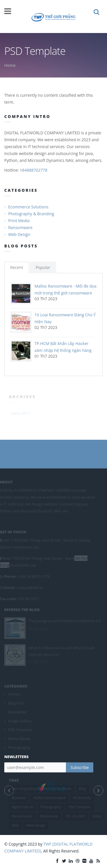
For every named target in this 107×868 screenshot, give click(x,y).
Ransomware (20, 227)
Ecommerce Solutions (28, 207)
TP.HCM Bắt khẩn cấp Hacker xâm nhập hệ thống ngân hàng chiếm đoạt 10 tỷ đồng (63, 350)
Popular (43, 267)
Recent (17, 267)
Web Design (19, 234)
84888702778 (35, 170)
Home (10, 65)
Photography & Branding (31, 214)
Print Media (19, 221)
